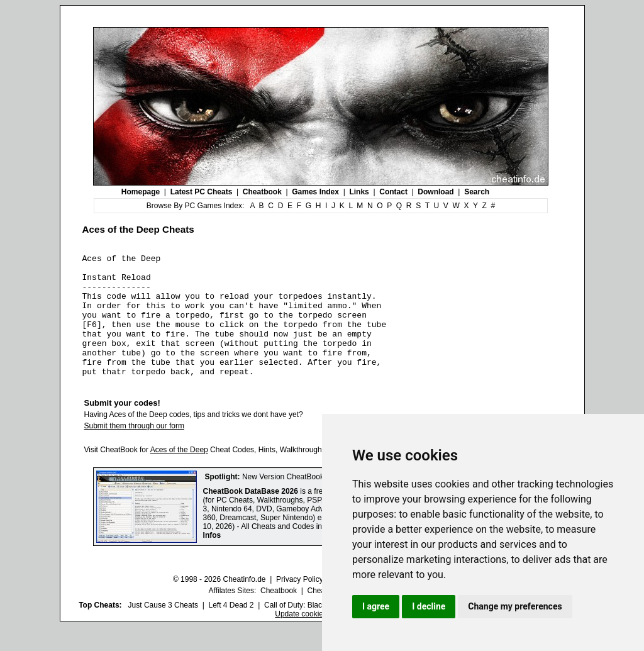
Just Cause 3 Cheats (163, 630)
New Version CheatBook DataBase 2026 (310, 501)
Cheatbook (262, 192)
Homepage (141, 192)
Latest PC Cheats (202, 192)
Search (477, 192)
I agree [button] (376, 606)
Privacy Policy (300, 604)
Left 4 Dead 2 (231, 630)
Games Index (315, 192)
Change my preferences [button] (515, 606)
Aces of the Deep (179, 474)
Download (436, 192)
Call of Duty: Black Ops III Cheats (320, 630)
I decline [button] (429, 606)
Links (359, 192)
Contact (393, 192)
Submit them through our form (134, 450)
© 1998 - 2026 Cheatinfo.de (219, 604)
